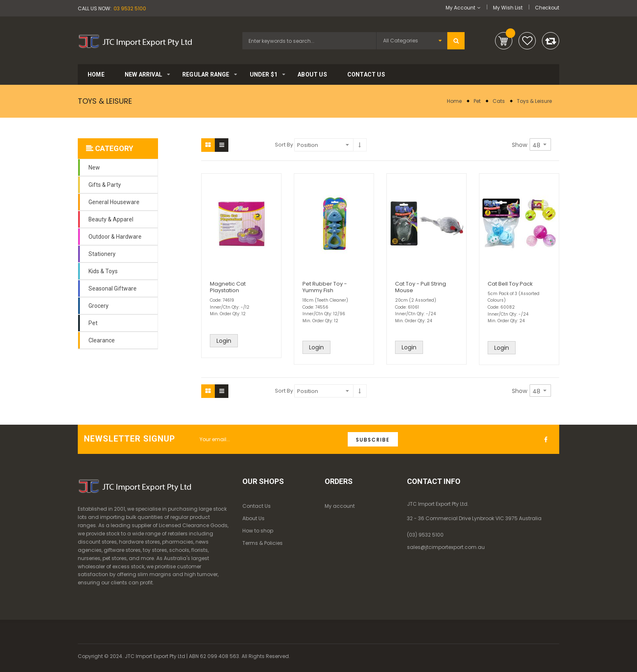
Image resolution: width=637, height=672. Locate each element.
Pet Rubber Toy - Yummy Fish (325, 287)
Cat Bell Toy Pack (510, 284)
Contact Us (257, 506)
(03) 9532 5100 (425, 535)
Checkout (547, 8)
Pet (477, 101)
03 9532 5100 (130, 8)
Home (454, 101)
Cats (499, 101)
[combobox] (309, 41)
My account (340, 506)
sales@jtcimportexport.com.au (446, 547)
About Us (253, 518)
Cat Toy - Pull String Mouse (421, 287)
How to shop (258, 531)
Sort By (284, 145)
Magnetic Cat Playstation (228, 287)
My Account (460, 8)
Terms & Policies (263, 543)
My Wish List (508, 8)
